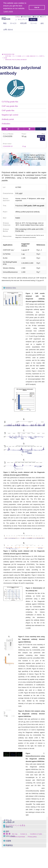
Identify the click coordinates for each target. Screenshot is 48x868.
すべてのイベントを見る (15, 825)
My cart (36, 17)
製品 (5, 23)
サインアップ (22, 20)
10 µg (24, 146)
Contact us (24, 834)
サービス (13, 23)
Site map (15, 834)
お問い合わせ (8, 30)
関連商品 (8, 845)
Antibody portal (8, 119)
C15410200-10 (8, 146)
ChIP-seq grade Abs (10, 106)
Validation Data (10, 288)
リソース (34, 23)
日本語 (18, 17)
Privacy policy (32, 837)
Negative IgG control (10, 115)
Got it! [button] (37, 7)
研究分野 (23, 23)
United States (26, 17)
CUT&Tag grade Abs (10, 102)
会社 (42, 23)
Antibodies (6, 124)
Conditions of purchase (18, 837)
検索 (33, 20)
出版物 (7, 841)
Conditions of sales (36, 834)
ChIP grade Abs (8, 111)
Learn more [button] (8, 11)
